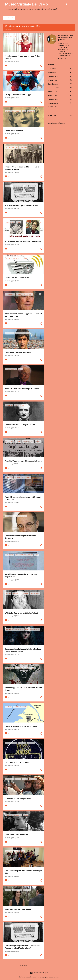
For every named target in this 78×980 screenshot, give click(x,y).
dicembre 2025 (53, 84)
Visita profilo (62, 58)
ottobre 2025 (52, 92)
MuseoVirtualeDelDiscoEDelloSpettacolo (65, 38)
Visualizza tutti (10, 29)
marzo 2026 (52, 73)
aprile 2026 (52, 69)
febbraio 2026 (53, 76)
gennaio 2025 (53, 103)
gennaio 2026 (53, 80)
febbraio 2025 (53, 99)
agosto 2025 (52, 96)
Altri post (24, 966)
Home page (9, 18)
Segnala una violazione (56, 123)
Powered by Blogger (39, 973)
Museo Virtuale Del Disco (26, 4)
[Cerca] (67, 4)
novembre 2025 (54, 88)
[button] (41, 66)
